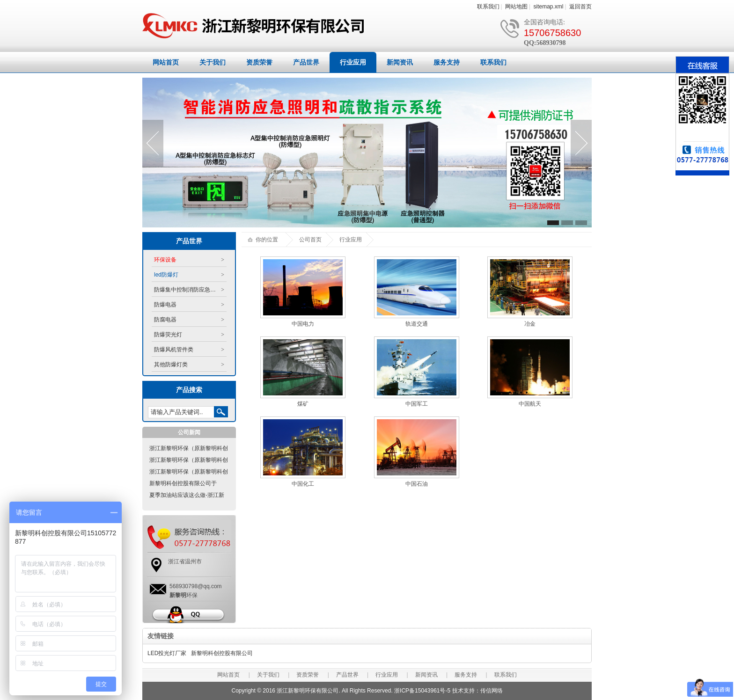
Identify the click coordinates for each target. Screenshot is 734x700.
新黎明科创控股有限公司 (222, 653)
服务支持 (447, 62)
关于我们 (213, 62)
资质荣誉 (259, 62)
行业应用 (353, 62)
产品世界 (306, 62)
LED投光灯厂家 (167, 653)
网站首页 (166, 62)
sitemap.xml (549, 7)
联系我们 (488, 7)
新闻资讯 (400, 62)
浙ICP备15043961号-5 (422, 691)
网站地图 (516, 7)
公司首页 (310, 240)
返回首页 (580, 7)
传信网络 (492, 691)
